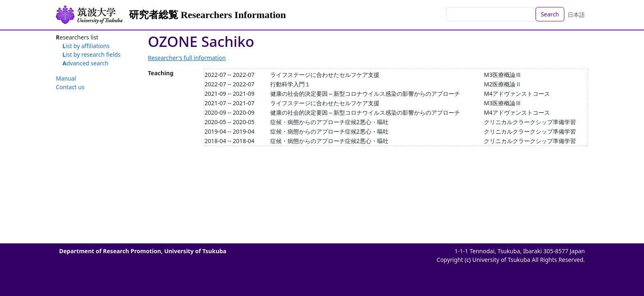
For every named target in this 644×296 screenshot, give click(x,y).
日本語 (576, 15)
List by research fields (92, 54)
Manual (66, 78)
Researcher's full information (187, 58)
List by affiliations (86, 46)
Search (550, 14)
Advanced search (85, 63)
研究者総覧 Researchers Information (207, 15)
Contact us (70, 87)
